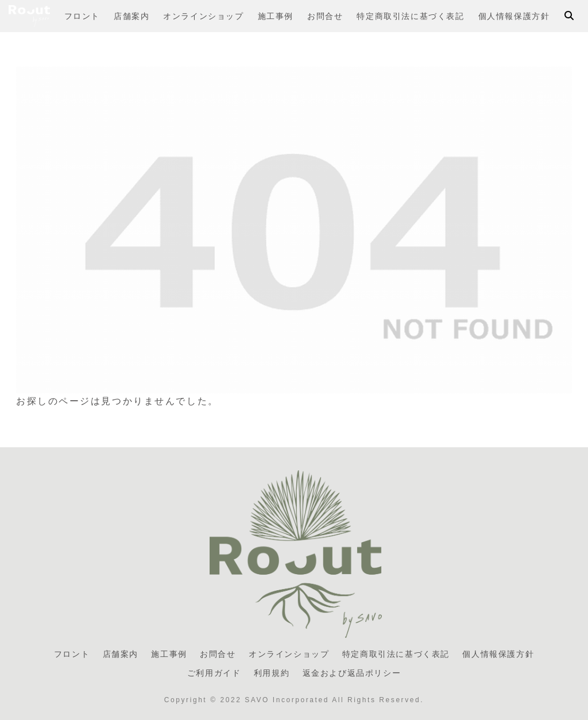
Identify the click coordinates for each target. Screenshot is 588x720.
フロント (72, 654)
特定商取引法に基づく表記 (396, 654)
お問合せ (218, 654)
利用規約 (272, 673)
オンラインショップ (289, 654)
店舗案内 (121, 654)
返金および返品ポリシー (352, 673)
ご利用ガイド (214, 673)
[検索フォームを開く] (569, 16)
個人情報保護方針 (498, 654)
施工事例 (169, 654)
